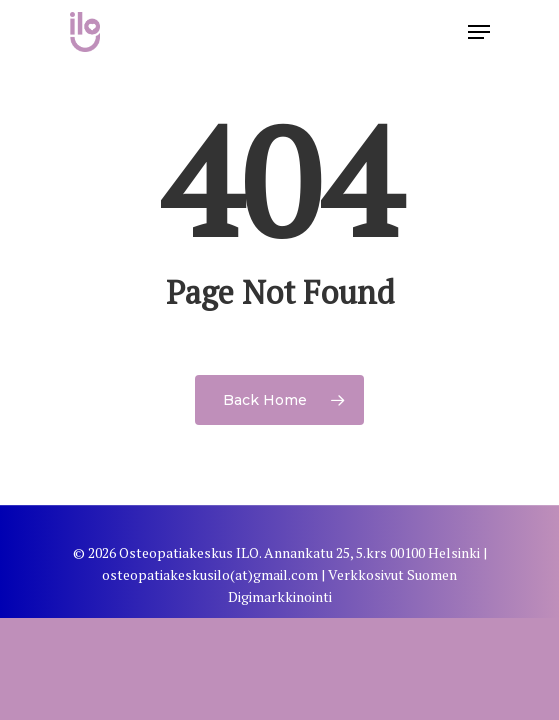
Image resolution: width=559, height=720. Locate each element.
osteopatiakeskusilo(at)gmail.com (210, 574)
